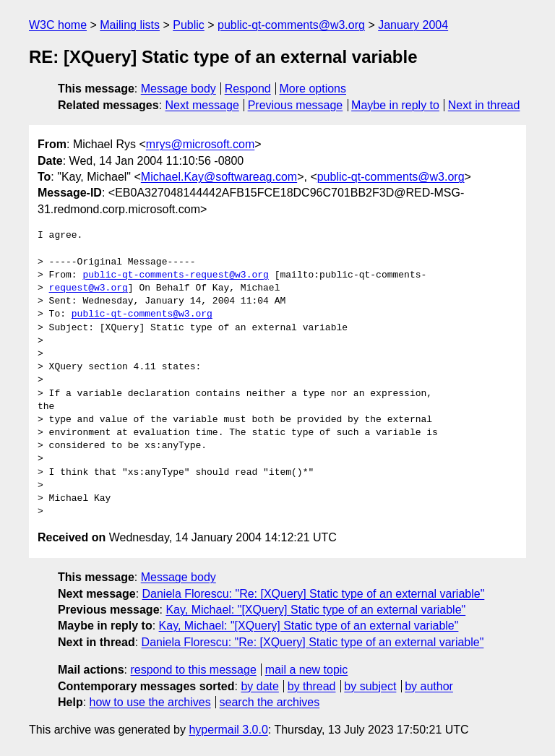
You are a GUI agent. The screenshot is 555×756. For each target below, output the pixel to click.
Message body (178, 89)
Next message (202, 105)
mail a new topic (307, 670)
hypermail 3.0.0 (228, 730)
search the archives (270, 702)
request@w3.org (89, 288)
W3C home (58, 25)
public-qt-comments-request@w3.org (175, 275)
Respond (248, 89)
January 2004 (413, 25)
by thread (312, 686)
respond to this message (193, 670)
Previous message (296, 105)
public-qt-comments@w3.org (291, 25)
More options (313, 89)
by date (259, 686)
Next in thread (484, 105)
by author (429, 686)
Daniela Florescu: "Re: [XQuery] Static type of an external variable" (314, 594)
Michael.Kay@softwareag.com (219, 177)
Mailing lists (130, 25)
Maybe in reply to (395, 105)
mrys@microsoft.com (200, 144)
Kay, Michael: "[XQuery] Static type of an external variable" (315, 610)
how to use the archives (150, 702)
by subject (370, 686)
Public (189, 25)
